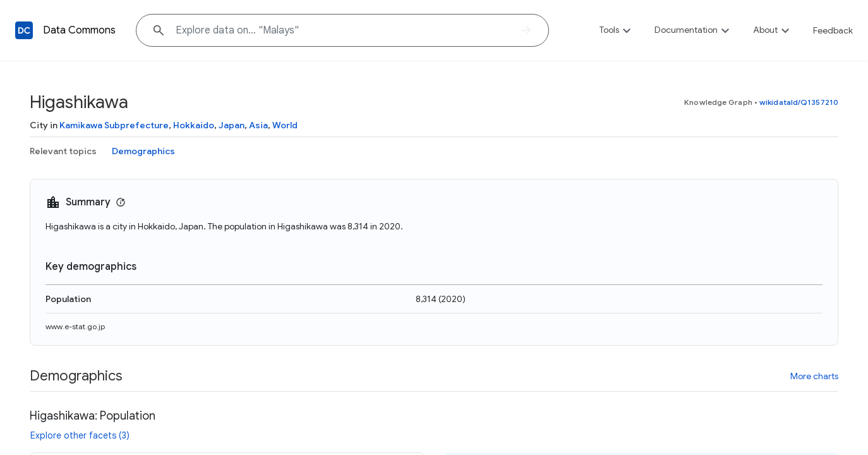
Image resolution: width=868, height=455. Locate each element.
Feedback (833, 30)
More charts (814, 376)
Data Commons (79, 30)
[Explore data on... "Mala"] (342, 30)
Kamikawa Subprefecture (114, 125)
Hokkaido (194, 125)
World (285, 125)
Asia (258, 125)
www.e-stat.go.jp (75, 326)
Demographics (143, 151)
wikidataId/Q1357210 (799, 102)
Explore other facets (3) (80, 435)
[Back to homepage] (24, 30)
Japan (232, 125)
